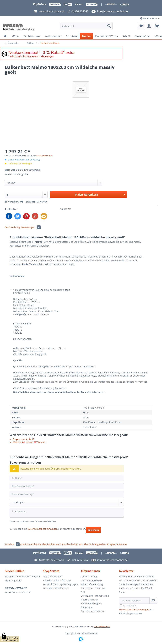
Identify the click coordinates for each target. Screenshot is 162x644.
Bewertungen (31, 227)
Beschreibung (12, 227)
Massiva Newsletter (92, 580)
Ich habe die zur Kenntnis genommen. (50, 529)
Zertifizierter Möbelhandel (95, 596)
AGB (83, 592)
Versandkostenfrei (45, 156)
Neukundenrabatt (53, 577)
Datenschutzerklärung (93, 588)
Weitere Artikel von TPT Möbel (27, 442)
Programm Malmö (117, 544)
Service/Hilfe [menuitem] (149, 18)
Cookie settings (89, 577)
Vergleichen (13, 202)
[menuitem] (86, 27)
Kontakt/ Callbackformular (57, 580)
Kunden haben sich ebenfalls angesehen (84, 544)
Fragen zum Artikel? (22, 439)
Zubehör (13, 544)
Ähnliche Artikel (29, 544)
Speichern (93, 530)
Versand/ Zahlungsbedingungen (60, 584)
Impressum (87, 607)
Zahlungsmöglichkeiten (56, 588)
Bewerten (40, 202)
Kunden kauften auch (50, 544)
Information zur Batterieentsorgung (92, 602)
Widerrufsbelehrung (92, 584)
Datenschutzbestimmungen (43, 529)
